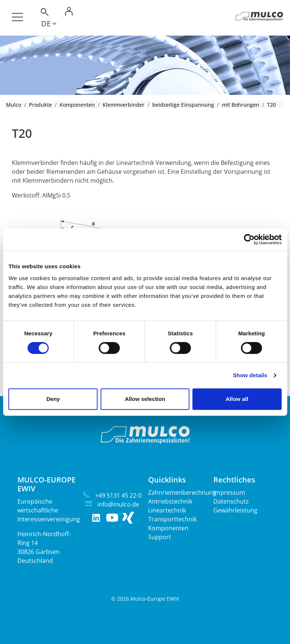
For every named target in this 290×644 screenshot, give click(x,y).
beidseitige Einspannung (183, 105)
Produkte (40, 105)
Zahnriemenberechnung (182, 492)
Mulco (14, 105)
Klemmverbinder (124, 105)
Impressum (229, 492)
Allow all (237, 399)
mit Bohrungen (241, 105)
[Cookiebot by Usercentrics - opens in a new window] (249, 239)
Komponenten (77, 105)
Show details (250, 375)
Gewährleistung (235, 510)
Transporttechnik (172, 519)
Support (160, 537)
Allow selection (145, 399)
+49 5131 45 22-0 (118, 495)
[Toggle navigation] (17, 17)
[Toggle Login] (69, 13)
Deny (53, 399)
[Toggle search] (44, 13)
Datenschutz (231, 501)
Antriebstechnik (170, 501)
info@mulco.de (118, 504)
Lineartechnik (167, 510)
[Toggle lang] (49, 25)
